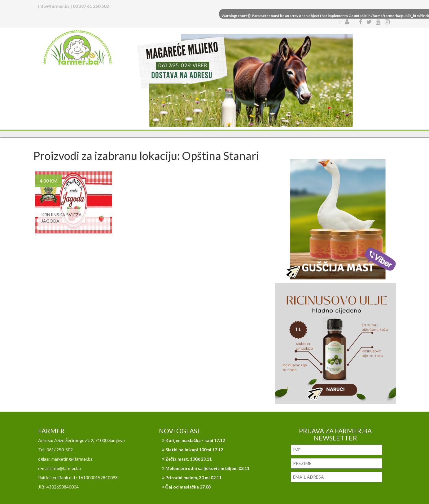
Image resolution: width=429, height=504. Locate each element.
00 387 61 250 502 (91, 6)
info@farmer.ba (54, 6)
